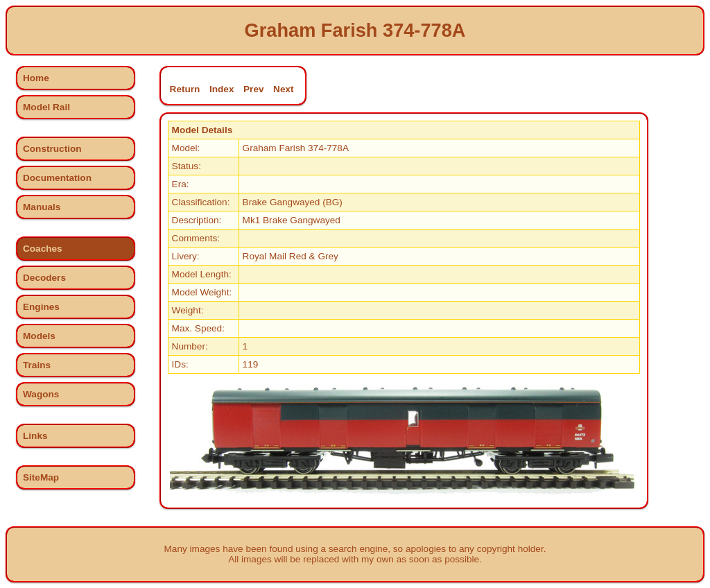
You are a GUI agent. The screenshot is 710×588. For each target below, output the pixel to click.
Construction (52, 149)
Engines (41, 307)
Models (39, 336)
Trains (37, 365)
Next (283, 89)
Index (222, 89)
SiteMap (41, 477)
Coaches (43, 249)
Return (185, 89)
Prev (253, 89)
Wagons (41, 394)
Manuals (42, 207)
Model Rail (46, 107)
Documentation (57, 178)
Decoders (44, 278)
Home (36, 78)
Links (35, 436)
